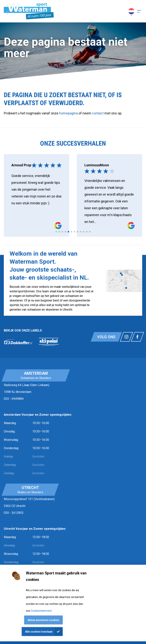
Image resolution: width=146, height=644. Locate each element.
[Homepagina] (29, 11)
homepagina (68, 113)
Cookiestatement (41, 611)
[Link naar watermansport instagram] (126, 337)
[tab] (56, 232)
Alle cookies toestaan (39, 632)
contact (98, 113)
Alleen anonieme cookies (43, 620)
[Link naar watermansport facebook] (137, 337)
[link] (18, 342)
